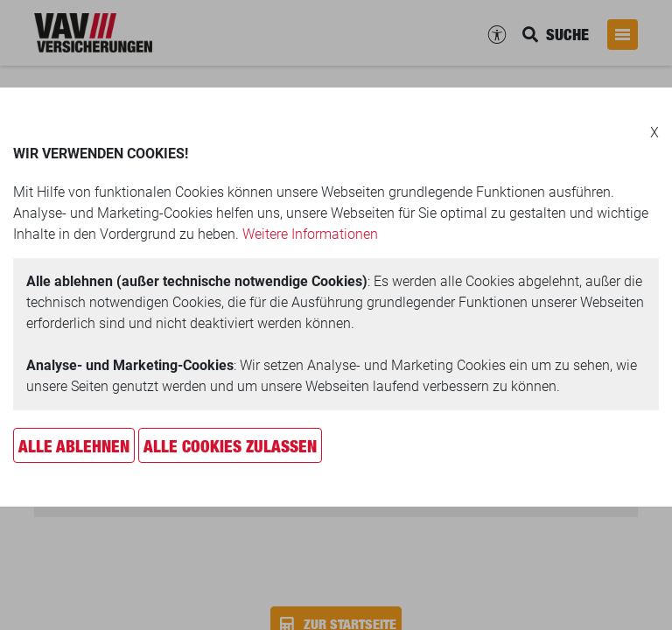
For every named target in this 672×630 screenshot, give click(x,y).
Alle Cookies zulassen (230, 446)
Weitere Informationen (310, 234)
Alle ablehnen (74, 446)
